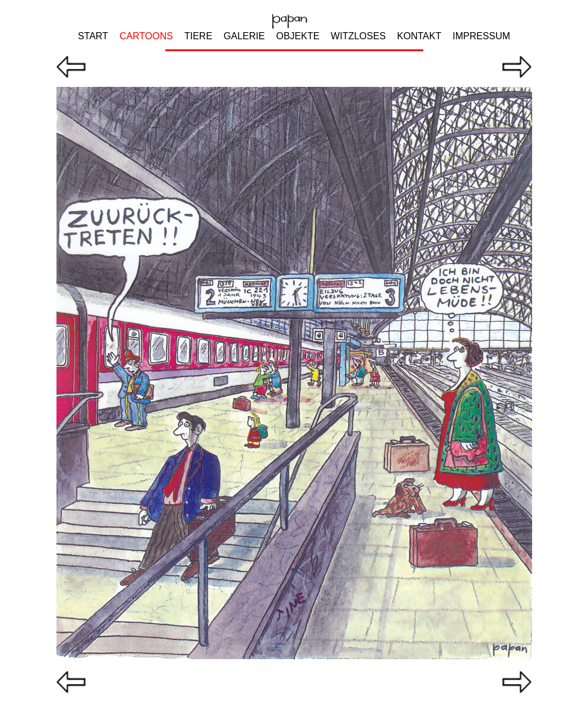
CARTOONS (146, 36)
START (93, 36)
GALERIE (244, 36)
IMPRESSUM (481, 36)
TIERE (198, 36)
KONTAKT (419, 36)
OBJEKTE (298, 36)
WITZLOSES (358, 36)
